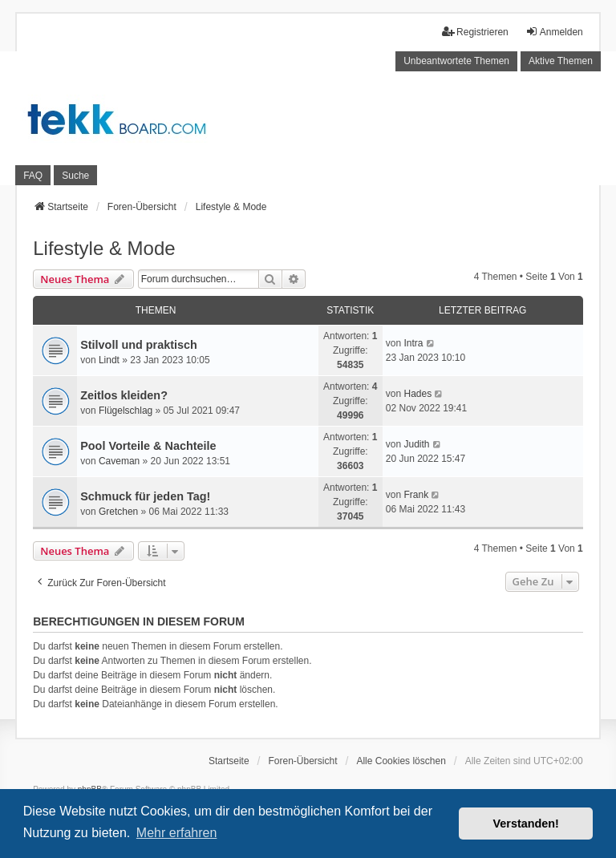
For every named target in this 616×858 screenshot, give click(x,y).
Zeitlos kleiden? (124, 395)
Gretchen (118, 512)
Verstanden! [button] (526, 824)
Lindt (109, 360)
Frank (416, 495)
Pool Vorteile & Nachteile (148, 446)
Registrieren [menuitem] (475, 32)
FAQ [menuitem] (33, 176)
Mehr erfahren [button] (177, 833)
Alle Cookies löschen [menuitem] (401, 761)
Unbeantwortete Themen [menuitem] (456, 61)
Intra (413, 343)
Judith (416, 444)
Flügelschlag (126, 411)
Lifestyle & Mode (104, 248)
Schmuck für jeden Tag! (145, 496)
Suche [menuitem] (75, 176)
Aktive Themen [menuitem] (561, 61)
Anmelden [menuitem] (554, 32)
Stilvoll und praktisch (139, 345)
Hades (417, 394)
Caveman (119, 461)
